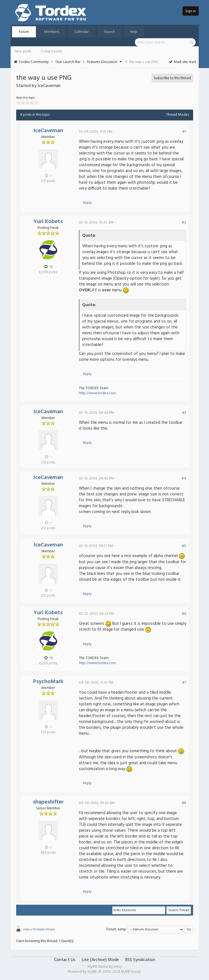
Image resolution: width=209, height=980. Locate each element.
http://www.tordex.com (97, 393)
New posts (23, 51)
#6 (184, 614)
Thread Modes (178, 115)
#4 (184, 479)
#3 (184, 413)
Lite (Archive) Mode (100, 960)
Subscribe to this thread (172, 78)
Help (134, 32)
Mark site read (182, 62)
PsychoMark (48, 682)
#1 (184, 132)
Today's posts (51, 51)
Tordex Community (34, 62)
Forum (24, 32)
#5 (184, 546)
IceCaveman (48, 131)
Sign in (191, 11)
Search (109, 32)
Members (52, 32)
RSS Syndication (140, 960)
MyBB (92, 972)
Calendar (82, 32)
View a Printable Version (39, 930)
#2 (184, 223)
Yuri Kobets (48, 222)
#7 (184, 683)
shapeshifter (48, 802)
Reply (87, 203)
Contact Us (65, 960)
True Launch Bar (68, 62)
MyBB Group (131, 972)
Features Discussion (102, 62)
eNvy (118, 967)
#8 (184, 803)
